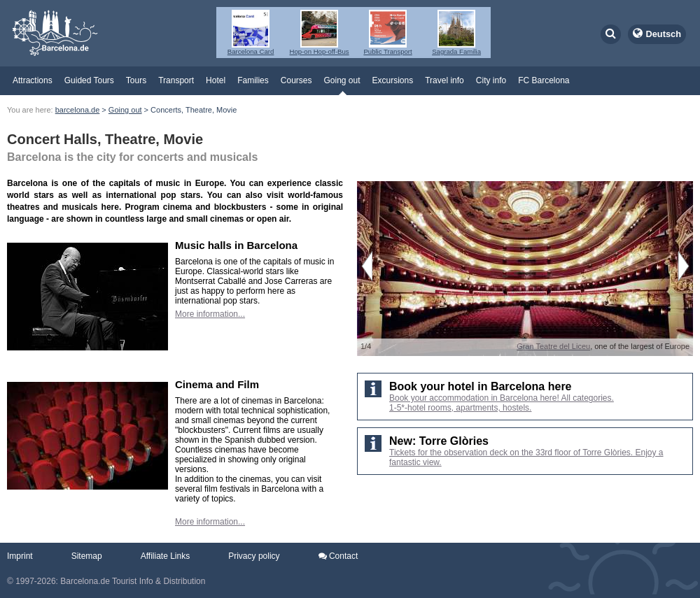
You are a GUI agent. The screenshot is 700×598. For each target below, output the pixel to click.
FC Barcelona (544, 80)
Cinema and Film (217, 384)
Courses (296, 80)
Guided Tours (89, 80)
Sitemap (87, 556)
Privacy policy (254, 556)
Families (253, 80)
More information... (210, 314)
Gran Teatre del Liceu (553, 346)
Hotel (216, 80)
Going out (342, 80)
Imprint (20, 556)
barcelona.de (78, 110)
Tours (136, 80)
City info (491, 80)
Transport (176, 80)
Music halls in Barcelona (236, 245)
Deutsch (664, 34)
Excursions (393, 80)
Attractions (33, 80)
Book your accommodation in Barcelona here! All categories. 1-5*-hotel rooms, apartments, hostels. (502, 403)
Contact (338, 556)
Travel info (444, 80)
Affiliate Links (165, 556)
